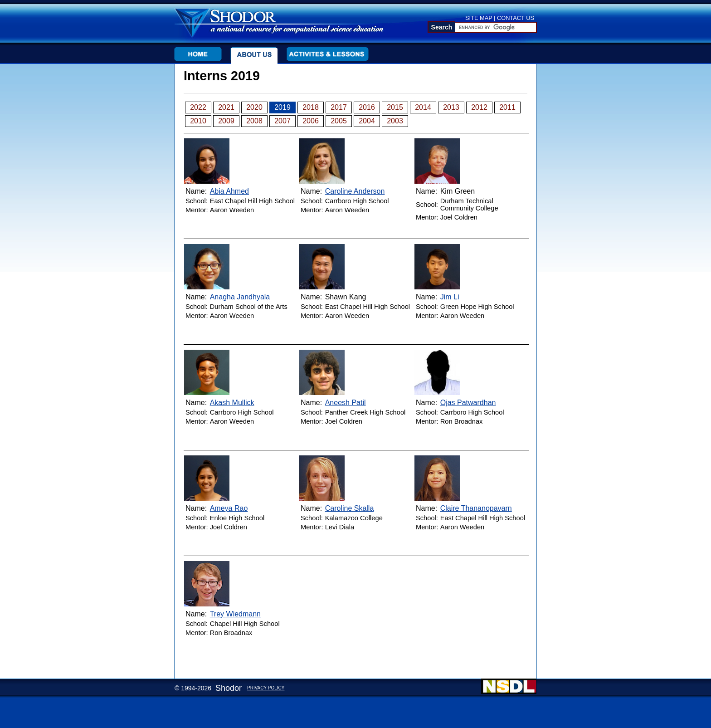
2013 (451, 107)
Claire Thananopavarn (476, 508)
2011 (507, 107)
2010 (198, 121)
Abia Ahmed (229, 191)
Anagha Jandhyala (240, 297)
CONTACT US (516, 18)
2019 (282, 107)
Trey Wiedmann (235, 614)
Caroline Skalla (350, 508)
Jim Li (450, 297)
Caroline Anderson (355, 191)
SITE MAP (479, 18)
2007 (282, 121)
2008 (254, 121)
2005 (339, 121)
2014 (423, 107)
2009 (226, 121)
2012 (479, 107)
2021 (226, 107)
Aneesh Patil (346, 403)
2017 (339, 107)
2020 (254, 107)
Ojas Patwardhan (468, 403)
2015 (395, 107)
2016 (367, 107)
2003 (395, 121)
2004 (367, 121)
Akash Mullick (232, 403)
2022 (198, 107)
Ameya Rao (229, 508)
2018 (311, 107)
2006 (311, 121)
